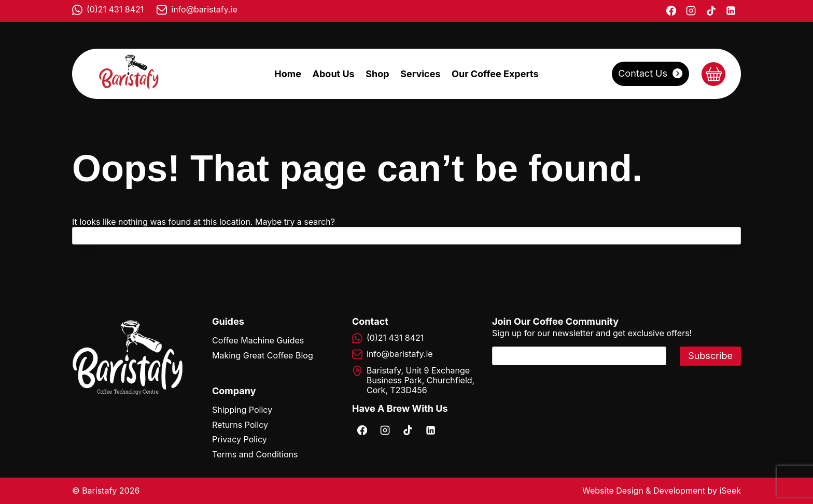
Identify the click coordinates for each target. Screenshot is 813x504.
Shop (377, 74)
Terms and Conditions (255, 454)
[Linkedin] (731, 11)
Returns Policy (240, 425)
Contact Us (643, 73)
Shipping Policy (242, 410)
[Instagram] (691, 11)
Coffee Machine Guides (258, 340)
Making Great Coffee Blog (263, 355)
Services (420, 74)
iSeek (730, 491)
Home (288, 74)
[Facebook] (671, 11)
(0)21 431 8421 (115, 9)
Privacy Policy (240, 439)
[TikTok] (711, 11)
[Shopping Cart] (713, 74)
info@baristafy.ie (204, 9)
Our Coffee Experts (495, 74)
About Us (334, 74)
